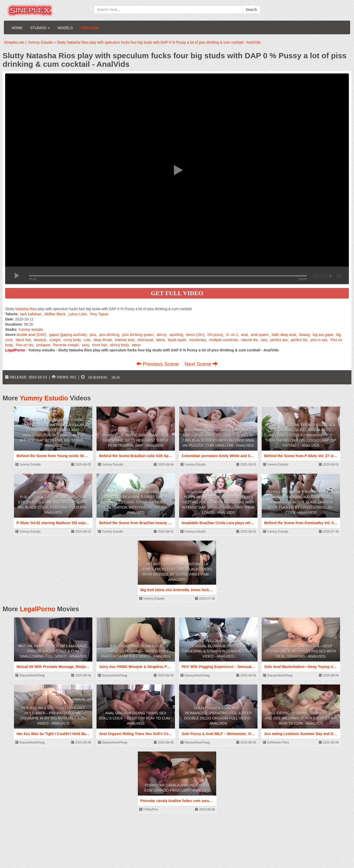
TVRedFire (148, 809)
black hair (23, 340)
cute (87, 340)
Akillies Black (55, 314)
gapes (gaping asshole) (68, 335)
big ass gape (323, 335)
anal (244, 335)
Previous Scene (158, 364)
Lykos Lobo (78, 314)
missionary (198, 340)
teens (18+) (195, 335)
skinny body (119, 345)
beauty (304, 335)
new (264, 340)
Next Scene (201, 364)
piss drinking (109, 335)
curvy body (72, 340)
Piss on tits (25, 345)
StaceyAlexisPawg (30, 675)
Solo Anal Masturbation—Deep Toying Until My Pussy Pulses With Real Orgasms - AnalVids (301, 651)
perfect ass (279, 340)
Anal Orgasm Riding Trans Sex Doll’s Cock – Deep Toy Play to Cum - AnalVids (136, 718)
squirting (176, 335)
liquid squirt (177, 340)
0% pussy (215, 335)
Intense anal (125, 340)
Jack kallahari (31, 314)
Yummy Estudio (44, 398)
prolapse (43, 345)
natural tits (249, 340)
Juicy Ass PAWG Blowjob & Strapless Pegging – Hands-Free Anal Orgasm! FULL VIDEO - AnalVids (136, 651)
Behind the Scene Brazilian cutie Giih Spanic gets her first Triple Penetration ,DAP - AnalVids (136, 440)
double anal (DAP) (31, 335)
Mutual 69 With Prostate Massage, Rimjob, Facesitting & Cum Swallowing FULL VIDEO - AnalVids (53, 651)
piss (93, 335)
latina (160, 340)
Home (17, 28)
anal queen (260, 335)
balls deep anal (284, 335)
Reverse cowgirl (66, 345)
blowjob (40, 340)
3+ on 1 (232, 335)
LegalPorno (38, 609)
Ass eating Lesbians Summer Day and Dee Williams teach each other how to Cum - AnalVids (301, 718)
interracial (145, 340)
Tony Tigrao (99, 314)
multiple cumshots (223, 340)
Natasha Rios (26, 309)
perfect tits (299, 340)
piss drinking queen (138, 335)
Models (65, 28)
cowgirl (55, 340)
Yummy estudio (31, 329)
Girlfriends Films (276, 742)
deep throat (103, 340)
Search (251, 10)
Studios (40, 28)
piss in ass (319, 340)
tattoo (136, 345)
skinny (161, 335)
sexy (85, 345)
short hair (99, 345)
